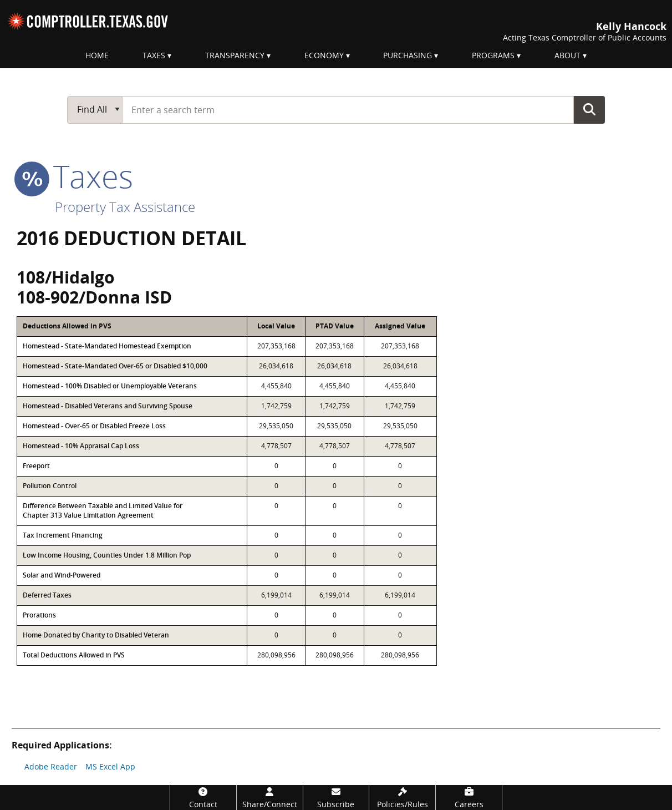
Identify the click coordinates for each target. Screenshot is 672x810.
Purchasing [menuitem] (408, 55)
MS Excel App (110, 766)
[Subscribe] (336, 798)
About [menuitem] (567, 55)
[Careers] (469, 798)
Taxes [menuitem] (154, 55)
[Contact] (203, 798)
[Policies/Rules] (402, 798)
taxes (75, 176)
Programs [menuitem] (493, 55)
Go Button (589, 109)
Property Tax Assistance (125, 207)
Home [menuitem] (97, 55)
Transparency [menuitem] (235, 55)
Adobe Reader (51, 766)
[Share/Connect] (270, 798)
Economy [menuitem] (324, 55)
